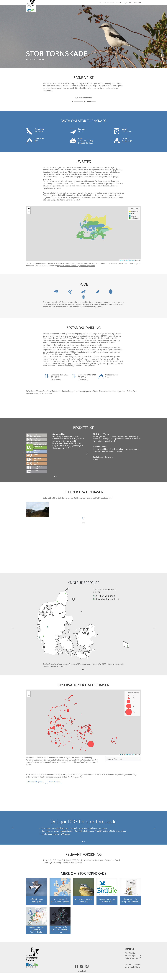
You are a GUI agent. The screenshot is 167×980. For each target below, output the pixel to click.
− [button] (29, 212)
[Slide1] (56, 504)
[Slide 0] (83, 891)
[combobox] (123, 786)
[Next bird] (165, 38)
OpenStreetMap (130, 260)
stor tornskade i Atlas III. (56, 693)
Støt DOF (128, 3)
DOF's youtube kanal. (104, 525)
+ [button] (29, 209)
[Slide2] (85, 696)
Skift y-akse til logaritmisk (36, 851)
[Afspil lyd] (72, 102)
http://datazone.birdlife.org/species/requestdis (76, 266)
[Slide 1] (84, 891)
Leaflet (121, 260)
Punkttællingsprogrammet (96, 880)
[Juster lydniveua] (85, 102)
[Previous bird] (2, 38)
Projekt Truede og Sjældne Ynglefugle (111, 883)
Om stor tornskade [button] (111, 3)
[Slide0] (54, 504)
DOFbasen (78, 525)
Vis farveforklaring (55, 851)
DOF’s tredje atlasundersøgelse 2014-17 (92, 691)
